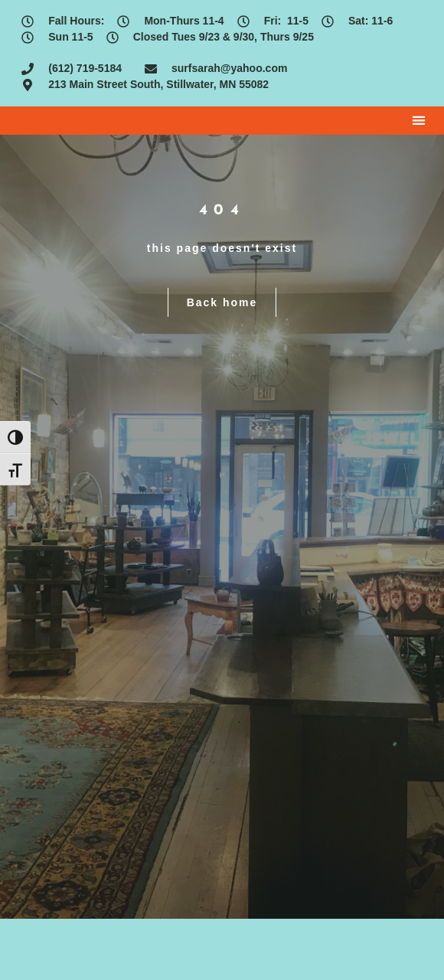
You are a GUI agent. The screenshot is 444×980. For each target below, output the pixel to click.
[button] (419, 121)
